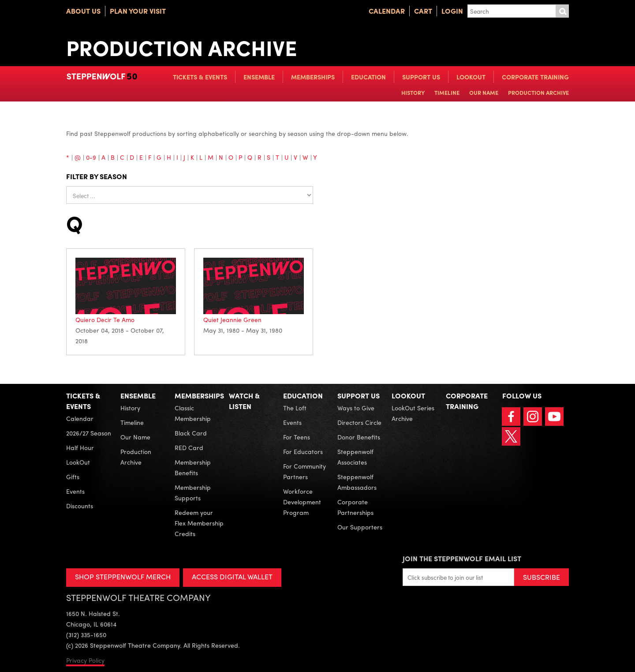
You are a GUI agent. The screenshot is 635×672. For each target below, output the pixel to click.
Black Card (191, 433)
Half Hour (80, 447)
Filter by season (97, 176)
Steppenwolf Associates (355, 457)
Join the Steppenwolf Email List (462, 558)
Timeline (447, 92)
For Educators (303, 451)
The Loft (295, 408)
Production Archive (538, 92)
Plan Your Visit (138, 11)
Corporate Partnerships (355, 507)
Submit (562, 11)
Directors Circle (359, 422)
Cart (423, 11)
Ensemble (259, 77)
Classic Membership (193, 413)
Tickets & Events (200, 77)
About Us (83, 11)
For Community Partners (304, 471)
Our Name (484, 92)
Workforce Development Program (302, 502)
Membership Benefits (193, 467)
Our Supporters (360, 527)
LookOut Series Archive (413, 413)
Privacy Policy (85, 660)
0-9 (91, 157)
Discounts (80, 506)
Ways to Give (356, 408)
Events (75, 491)
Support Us (421, 77)
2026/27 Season (89, 433)
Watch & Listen (244, 401)
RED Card (189, 447)
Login (452, 11)
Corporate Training (535, 77)
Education (368, 77)
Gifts (73, 477)
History (413, 92)
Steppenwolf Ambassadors (357, 482)
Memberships (313, 77)
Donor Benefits (359, 437)
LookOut (471, 77)
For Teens (297, 437)
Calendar (387, 11)
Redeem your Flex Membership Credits (199, 523)
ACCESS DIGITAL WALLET (232, 576)
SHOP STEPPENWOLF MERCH (123, 576)
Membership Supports (193, 492)
